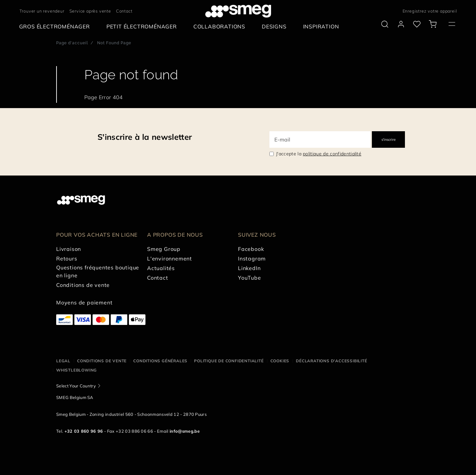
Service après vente (90, 11)
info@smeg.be (185, 431)
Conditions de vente (102, 361)
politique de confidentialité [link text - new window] (332, 154)
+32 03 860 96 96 (84, 431)
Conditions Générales (160, 361)
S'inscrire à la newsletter (145, 137)
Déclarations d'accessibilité (331, 361)
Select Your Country (76, 386)
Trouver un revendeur (42, 11)
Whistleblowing (77, 370)
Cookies (280, 361)
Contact (124, 11)
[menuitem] (56, 27)
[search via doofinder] (385, 24)
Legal (63, 361)
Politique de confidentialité (229, 361)
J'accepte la (319, 154)
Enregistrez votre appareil (430, 11)
